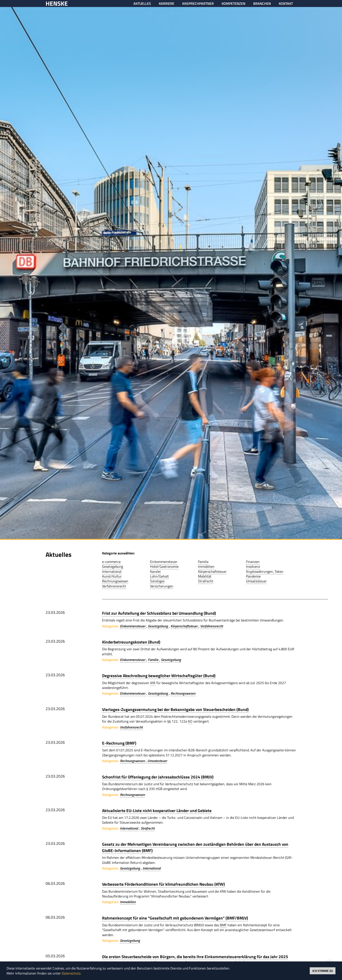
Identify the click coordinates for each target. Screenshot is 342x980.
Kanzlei (155, 571)
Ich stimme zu (323, 971)
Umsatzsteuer (256, 581)
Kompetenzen (233, 3)
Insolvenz (253, 566)
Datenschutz (71, 973)
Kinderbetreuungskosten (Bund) (131, 642)
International (112, 571)
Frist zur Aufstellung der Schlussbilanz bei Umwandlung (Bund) (159, 613)
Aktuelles (142, 3)
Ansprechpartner (198, 3)
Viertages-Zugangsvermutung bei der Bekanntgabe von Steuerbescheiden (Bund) (175, 709)
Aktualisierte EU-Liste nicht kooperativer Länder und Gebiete (157, 810)
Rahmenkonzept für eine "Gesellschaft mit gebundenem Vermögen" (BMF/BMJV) (175, 918)
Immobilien (206, 566)
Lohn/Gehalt (159, 576)
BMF (223, 925)
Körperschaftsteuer (212, 571)
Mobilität (205, 576)
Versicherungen (162, 586)
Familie (203, 562)
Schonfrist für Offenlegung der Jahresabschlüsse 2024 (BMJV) (158, 777)
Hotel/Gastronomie (164, 566)
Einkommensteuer (164, 562)
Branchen (262, 3)
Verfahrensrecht (114, 586)
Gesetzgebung (113, 566)
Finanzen (253, 562)
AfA (153, 683)
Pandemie (253, 576)
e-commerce (111, 562)
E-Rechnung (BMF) (119, 743)
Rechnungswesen (115, 581)
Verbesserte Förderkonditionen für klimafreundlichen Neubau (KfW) (163, 884)
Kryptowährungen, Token (265, 571)
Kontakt (286, 3)
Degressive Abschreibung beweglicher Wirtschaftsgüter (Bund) (159, 675)
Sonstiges (157, 581)
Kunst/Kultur (112, 576)
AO (190, 721)
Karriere (167, 3)
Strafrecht (206, 581)
